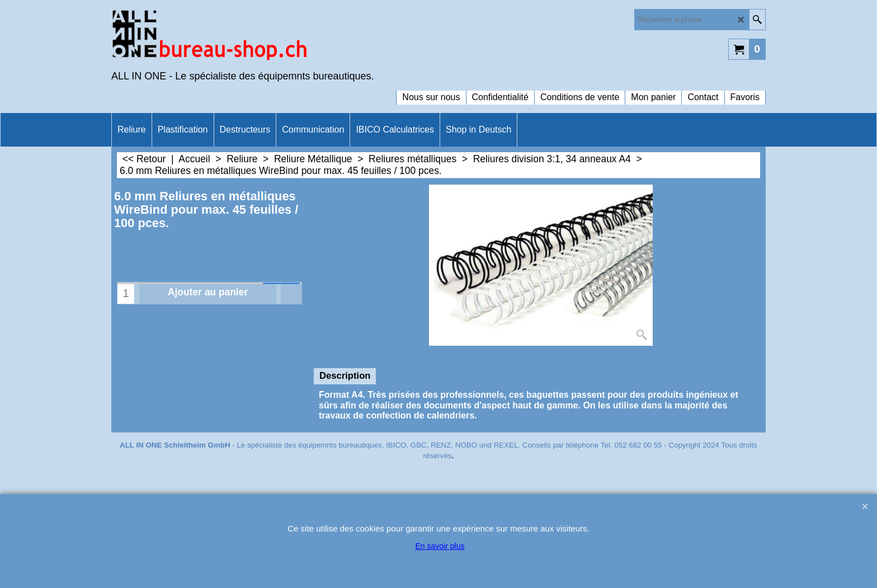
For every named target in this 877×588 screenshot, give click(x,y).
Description (345, 376)
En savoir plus (440, 546)
